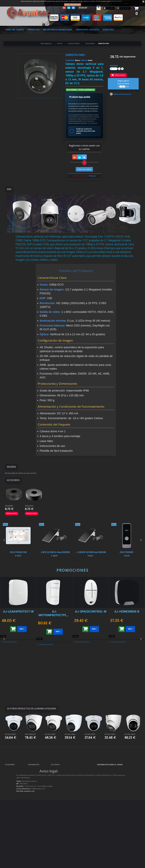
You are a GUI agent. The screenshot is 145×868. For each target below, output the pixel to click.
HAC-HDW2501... (31, 734)
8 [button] (62, 703)
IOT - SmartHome (12, 814)
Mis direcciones (57, 780)
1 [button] (79, 561)
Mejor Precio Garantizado (58, 30)
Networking (10, 780)
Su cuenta (110, 8)
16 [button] (79, 703)
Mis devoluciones (58, 772)
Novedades (33, 772)
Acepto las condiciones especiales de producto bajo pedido (83, 131)
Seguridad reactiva (12, 797)
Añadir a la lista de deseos (122, 94)
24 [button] (95, 703)
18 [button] (83, 703)
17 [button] (81, 703)
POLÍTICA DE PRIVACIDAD (38, 817)
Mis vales (56, 787)
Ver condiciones (92, 123)
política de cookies (116, 1)
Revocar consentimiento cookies (39, 821)
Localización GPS (12, 783)
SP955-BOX (29, 506)
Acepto (67, 5)
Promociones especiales (37, 769)
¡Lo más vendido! (35, 776)
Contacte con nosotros (36, 780)
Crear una (92, 176)
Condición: (70, 60)
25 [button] (97, 703)
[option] (127, 540)
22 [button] (91, 703)
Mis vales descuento (59, 776)
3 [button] (75, 561)
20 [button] (87, 703)
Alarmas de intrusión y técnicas (16, 776)
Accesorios (10, 811)
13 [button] (72, 703)
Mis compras (57, 769)
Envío (31, 794)
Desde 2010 (108, 30)
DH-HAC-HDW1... (51, 734)
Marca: (84, 60)
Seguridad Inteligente (13, 769)
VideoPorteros (11, 793)
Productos (34, 30)
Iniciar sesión (125, 8)
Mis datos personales (59, 783)
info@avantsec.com (108, 777)
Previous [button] (4, 540)
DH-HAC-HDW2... (11, 734)
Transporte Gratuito (87, 30)
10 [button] (66, 703)
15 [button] (77, 703)
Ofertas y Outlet (11, 822)
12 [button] (70, 703)
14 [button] (75, 703)
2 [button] (77, 561)
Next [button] (141, 540)
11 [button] (68, 703)
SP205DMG (9, 506)
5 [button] (70, 561)
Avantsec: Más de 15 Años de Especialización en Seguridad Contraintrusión (38, 831)
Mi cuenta (55, 765)
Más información (75, 5)
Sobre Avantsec (34, 787)
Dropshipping (34, 804)
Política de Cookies (35, 814)
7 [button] (66, 561)
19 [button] (85, 703)
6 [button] (68, 561)
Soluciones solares (12, 804)
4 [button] (72, 561)
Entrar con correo (84, 169)
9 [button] (64, 703)
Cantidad (114, 66)
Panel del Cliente (15, 30)
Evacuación (10, 838)
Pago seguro (34, 783)
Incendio (9, 818)
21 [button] (89, 703)
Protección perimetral (13, 800)
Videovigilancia (11, 772)
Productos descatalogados (15, 807)
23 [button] (93, 703)
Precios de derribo (35, 790)
